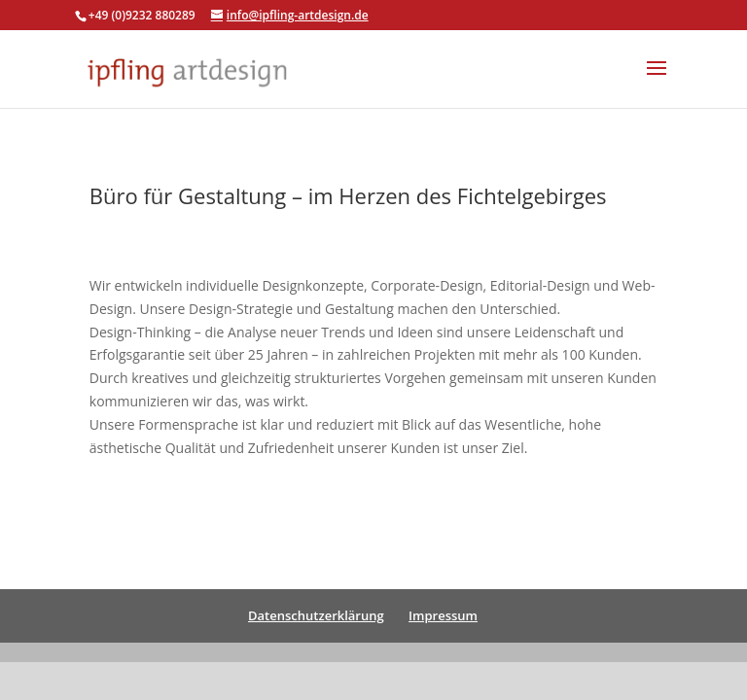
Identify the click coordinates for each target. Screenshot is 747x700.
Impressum (443, 615)
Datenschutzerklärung (316, 615)
